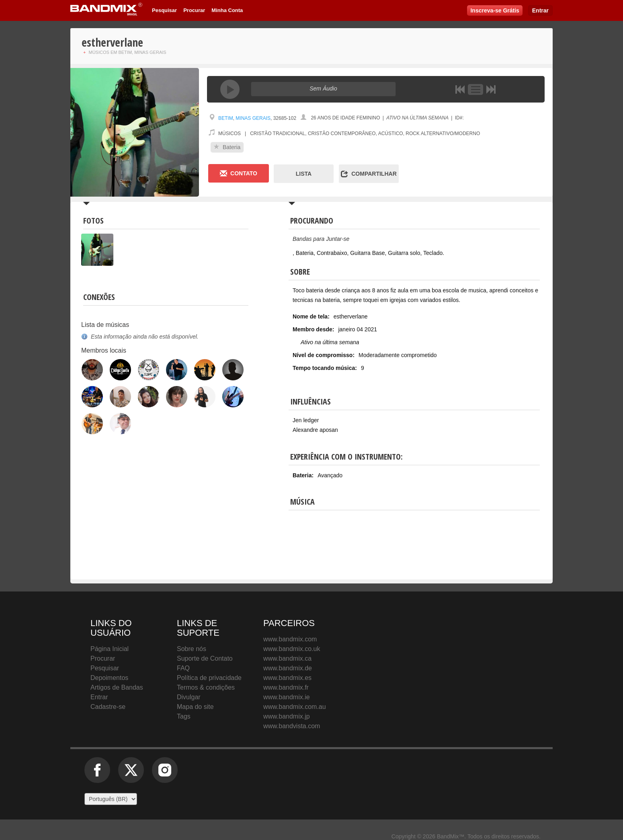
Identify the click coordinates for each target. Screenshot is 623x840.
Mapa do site (195, 707)
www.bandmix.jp (287, 716)
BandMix (446, 657)
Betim (226, 118)
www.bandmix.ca (287, 658)
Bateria (227, 147)
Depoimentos (109, 678)
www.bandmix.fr (286, 687)
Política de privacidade (209, 678)
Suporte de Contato (205, 658)
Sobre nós (192, 649)
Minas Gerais (253, 118)
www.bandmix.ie (287, 697)
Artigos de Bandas (117, 687)
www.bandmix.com (290, 639)
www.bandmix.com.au (295, 707)
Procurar (194, 10)
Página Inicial (110, 649)
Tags (184, 716)
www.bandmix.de (288, 668)
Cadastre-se (108, 707)
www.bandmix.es (287, 678)
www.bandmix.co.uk (292, 649)
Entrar (540, 10)
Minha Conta (227, 10)
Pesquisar (164, 10)
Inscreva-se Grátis (495, 10)
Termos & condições (206, 687)
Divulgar (189, 697)
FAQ (183, 668)
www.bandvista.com (292, 726)
